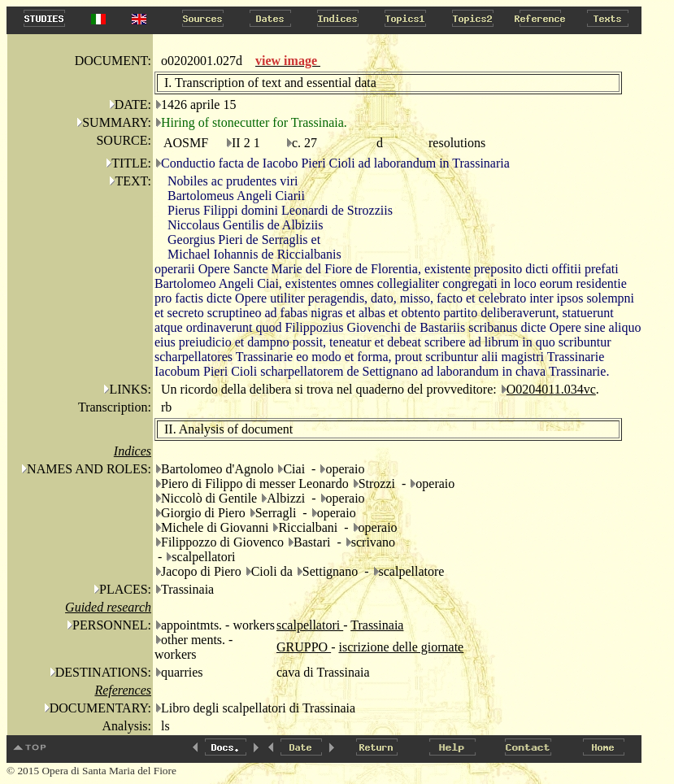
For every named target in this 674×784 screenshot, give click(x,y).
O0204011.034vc (551, 389)
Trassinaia (377, 625)
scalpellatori (310, 625)
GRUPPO (304, 647)
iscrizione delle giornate (401, 647)
